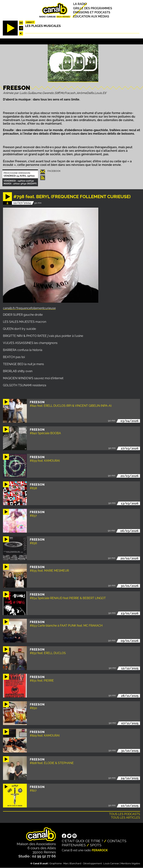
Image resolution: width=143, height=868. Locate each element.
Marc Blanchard (72, 863)
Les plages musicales (43, 26)
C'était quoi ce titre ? (82, 841)
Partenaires (74, 845)
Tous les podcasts (125, 814)
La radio (80, 4)
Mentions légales (130, 863)
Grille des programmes (93, 8)
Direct (30, 22)
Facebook (54, 171)
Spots (96, 845)
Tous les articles (125, 818)
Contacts (117, 841)
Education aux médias (91, 16)
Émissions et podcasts (92, 12)
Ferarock (100, 850)
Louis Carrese (111, 863)
